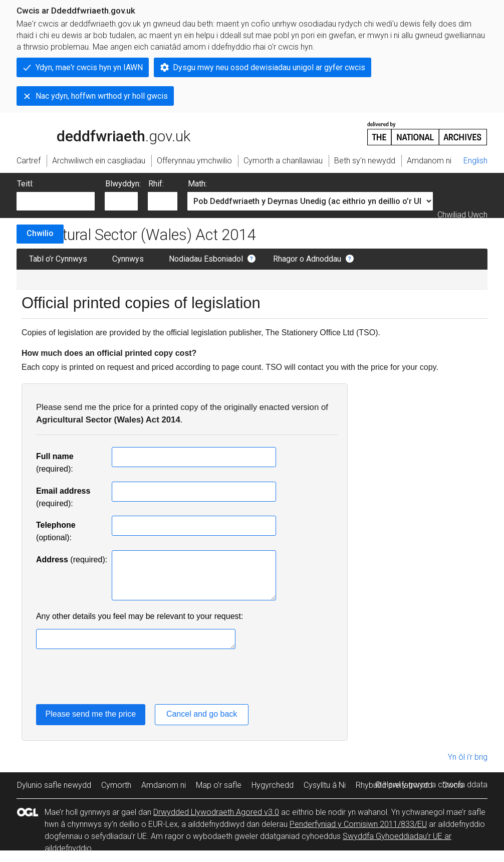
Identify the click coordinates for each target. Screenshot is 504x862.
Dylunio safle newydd (54, 785)
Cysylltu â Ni (325, 785)
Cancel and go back (202, 714)
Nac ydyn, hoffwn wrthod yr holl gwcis (102, 96)
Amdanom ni (164, 785)
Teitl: (25, 184)
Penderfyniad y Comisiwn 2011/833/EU (358, 824)
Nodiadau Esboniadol (206, 259)
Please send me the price (91, 714)
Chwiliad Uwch (462, 215)
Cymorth (116, 785)
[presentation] (112, 679)
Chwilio (40, 233)
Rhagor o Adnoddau (307, 259)
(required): (72, 560)
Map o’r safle (219, 785)
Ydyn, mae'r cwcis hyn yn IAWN (89, 67)
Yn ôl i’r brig (468, 757)
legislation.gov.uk (96, 133)
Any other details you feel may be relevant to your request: (140, 616)
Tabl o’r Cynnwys (58, 259)
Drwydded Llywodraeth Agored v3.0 (216, 812)
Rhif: (156, 184)
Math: (197, 184)
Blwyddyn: (123, 184)
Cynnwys (128, 259)
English (475, 161)
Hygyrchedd (273, 785)
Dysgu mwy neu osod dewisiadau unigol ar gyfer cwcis (269, 67)
